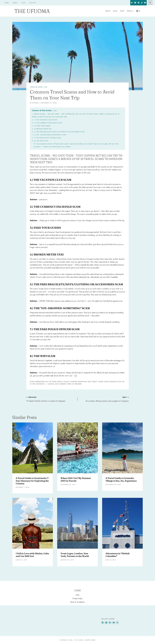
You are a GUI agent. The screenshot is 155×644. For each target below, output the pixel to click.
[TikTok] (142, 3)
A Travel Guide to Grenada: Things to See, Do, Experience (121, 479)
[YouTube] (145, 3)
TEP (76, 376)
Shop (122, 11)
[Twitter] (132, 3)
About (15, 3)
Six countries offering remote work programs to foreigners (104, 399)
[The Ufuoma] (32, 11)
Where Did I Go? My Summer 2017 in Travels (76, 479)
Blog (24, 3)
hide (55, 111)
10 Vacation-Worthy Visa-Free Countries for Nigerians (51, 399)
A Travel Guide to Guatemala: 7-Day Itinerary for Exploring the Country (32, 481)
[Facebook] (103, 623)
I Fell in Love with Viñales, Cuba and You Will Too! (32, 555)
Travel (33, 87)
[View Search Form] (150, 3)
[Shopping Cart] (138, 11)
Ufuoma (35, 103)
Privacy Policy (77, 598)
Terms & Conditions (78, 602)
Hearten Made (90, 640)
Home (7, 3)
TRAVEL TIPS (42, 87)
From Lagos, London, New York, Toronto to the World (75, 555)
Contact (33, 3)
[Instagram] (135, 3)
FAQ (78, 595)
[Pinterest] (138, 3)
